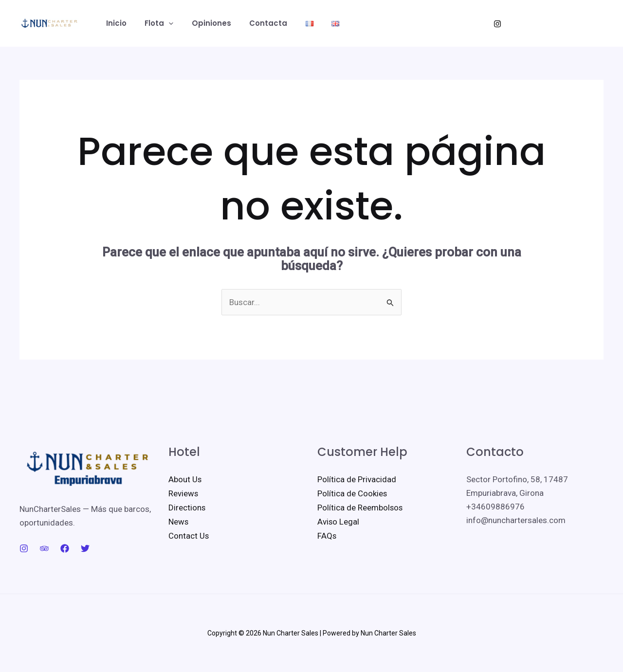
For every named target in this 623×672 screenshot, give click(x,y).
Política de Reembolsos (360, 507)
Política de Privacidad (357, 479)
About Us (185, 479)
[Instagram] (497, 24)
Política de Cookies (352, 493)
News (179, 520)
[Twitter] (85, 548)
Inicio (114, 23)
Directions (187, 507)
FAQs (327, 534)
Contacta (256, 23)
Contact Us (189, 534)
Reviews (183, 493)
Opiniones (202, 23)
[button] (163, 23)
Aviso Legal (339, 520)
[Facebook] (65, 548)
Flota (154, 23)
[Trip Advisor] (44, 548)
